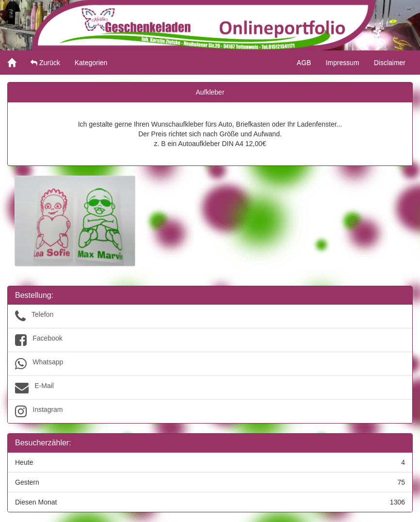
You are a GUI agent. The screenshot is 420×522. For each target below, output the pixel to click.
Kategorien (91, 63)
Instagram (210, 411)
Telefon (210, 316)
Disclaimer (390, 63)
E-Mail (210, 388)
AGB (304, 63)
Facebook (210, 340)
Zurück (45, 63)
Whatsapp (210, 364)
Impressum (342, 63)
